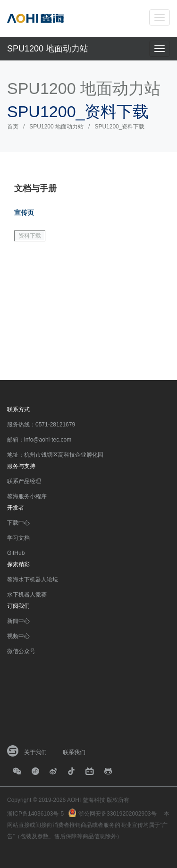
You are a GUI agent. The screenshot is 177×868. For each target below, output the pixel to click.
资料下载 (30, 236)
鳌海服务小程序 (27, 496)
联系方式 (18, 409)
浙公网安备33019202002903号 (117, 814)
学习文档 (18, 538)
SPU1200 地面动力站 (48, 49)
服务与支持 (21, 466)
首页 (13, 127)
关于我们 (35, 752)
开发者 (16, 508)
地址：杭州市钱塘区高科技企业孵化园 (55, 455)
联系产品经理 (24, 481)
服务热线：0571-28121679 (41, 425)
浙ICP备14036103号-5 (35, 814)
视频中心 (18, 636)
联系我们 (74, 752)
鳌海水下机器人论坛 (33, 579)
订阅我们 (18, 606)
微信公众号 (21, 651)
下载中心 (18, 523)
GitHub (16, 553)
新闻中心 (18, 621)
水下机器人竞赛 (27, 595)
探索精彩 (18, 564)
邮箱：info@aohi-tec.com (39, 440)
